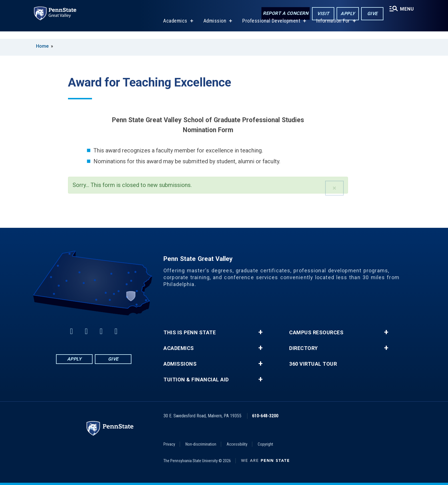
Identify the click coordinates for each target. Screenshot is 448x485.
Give (370, 14)
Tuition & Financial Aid (196, 380)
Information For (331, 28)
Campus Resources (316, 333)
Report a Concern (283, 14)
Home (42, 46)
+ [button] (260, 332)
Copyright (265, 444)
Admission (213, 28)
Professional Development (270, 28)
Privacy (169, 444)
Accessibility (237, 444)
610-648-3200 (265, 416)
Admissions (180, 364)
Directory (304, 348)
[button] (334, 188)
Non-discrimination (201, 444)
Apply (345, 14)
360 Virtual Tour (313, 364)
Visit (321, 14)
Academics (174, 28)
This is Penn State (190, 333)
